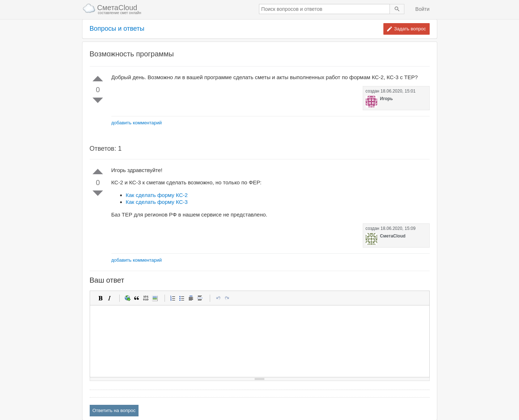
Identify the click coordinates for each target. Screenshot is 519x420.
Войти (422, 9)
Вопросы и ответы (117, 29)
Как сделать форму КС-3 (157, 202)
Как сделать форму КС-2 (157, 195)
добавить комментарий (137, 123)
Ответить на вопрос (114, 410)
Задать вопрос (410, 29)
